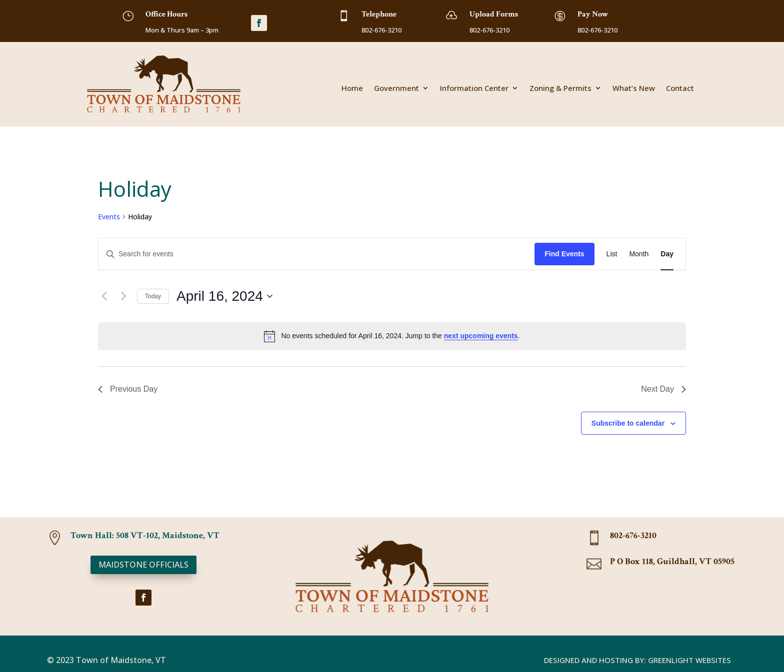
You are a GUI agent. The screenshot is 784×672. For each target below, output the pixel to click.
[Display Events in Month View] (639, 254)
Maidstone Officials (143, 565)
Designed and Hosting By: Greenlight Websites (637, 660)
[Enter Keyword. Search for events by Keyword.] (316, 254)
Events (109, 217)
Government (396, 89)
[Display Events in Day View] (667, 254)
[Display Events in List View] (612, 254)
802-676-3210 (633, 535)
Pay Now (593, 14)
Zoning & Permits (560, 89)
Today (153, 296)
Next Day (663, 389)
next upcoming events (481, 336)
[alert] (392, 336)
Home (352, 89)
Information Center (474, 89)
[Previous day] (104, 296)
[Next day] (123, 296)
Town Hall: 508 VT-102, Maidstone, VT (145, 535)
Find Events (564, 254)
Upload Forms (494, 14)
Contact (680, 89)
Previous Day (128, 389)
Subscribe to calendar (628, 423)
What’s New (634, 89)
